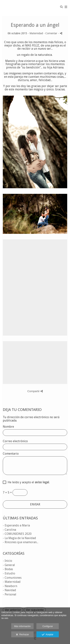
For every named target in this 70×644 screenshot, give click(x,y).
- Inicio (7, 561)
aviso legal (42, 482)
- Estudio (9, 573)
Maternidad (36, 33)
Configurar (48, 626)
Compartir (35, 391)
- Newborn (10, 586)
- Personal (10, 594)
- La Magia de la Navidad (19, 538)
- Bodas (8, 569)
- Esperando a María (16, 525)
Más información (22, 626)
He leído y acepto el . (28, 482)
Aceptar (48, 635)
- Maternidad (12, 582)
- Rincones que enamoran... (21, 542)
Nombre (8, 427)
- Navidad (9, 590)
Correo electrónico (15, 441)
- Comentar (51, 33)
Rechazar (22, 635)
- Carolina (9, 530)
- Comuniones (12, 578)
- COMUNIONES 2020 (17, 534)
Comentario (11, 454)
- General (9, 565)
